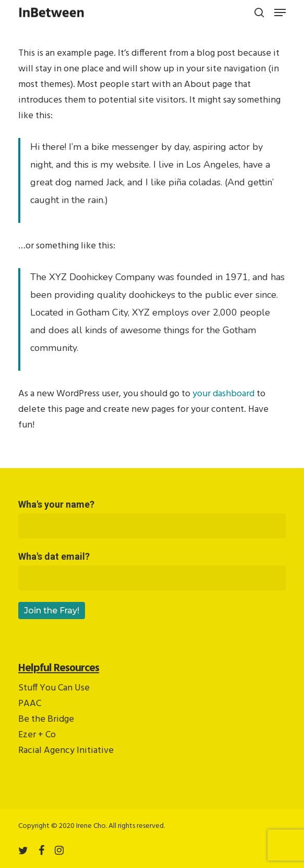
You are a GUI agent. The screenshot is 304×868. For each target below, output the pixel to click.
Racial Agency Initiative (66, 751)
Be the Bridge (46, 719)
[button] (280, 12)
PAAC (30, 704)
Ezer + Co (37, 735)
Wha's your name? (152, 519)
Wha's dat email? (152, 571)
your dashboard (223, 394)
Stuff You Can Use (54, 688)
